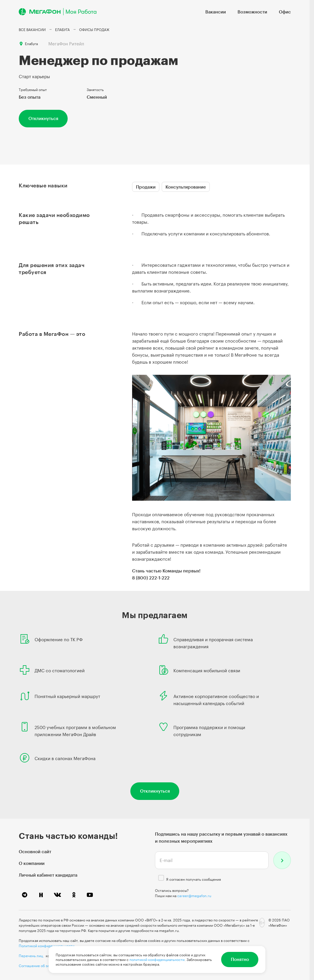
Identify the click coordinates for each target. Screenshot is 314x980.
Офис (285, 12)
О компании (32, 863)
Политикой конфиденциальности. (47, 946)
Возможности (252, 12)
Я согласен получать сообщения (193, 879)
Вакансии (216, 12)
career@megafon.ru (194, 896)
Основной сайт (35, 851)
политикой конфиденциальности (157, 960)
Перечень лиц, (31, 956)
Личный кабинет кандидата (48, 875)
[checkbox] (161, 878)
